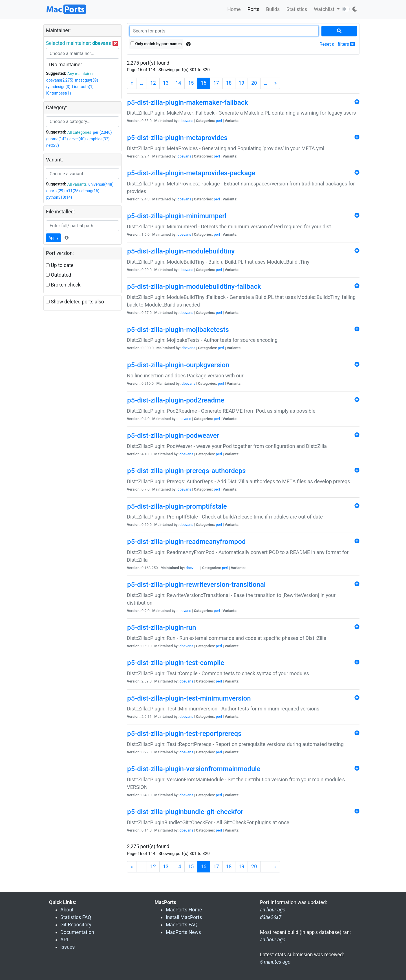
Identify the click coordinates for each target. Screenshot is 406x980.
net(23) (53, 145)
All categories (79, 132)
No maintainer (64, 65)
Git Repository (76, 925)
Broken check (63, 285)
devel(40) (78, 139)
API (64, 940)
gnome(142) (57, 139)
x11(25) (73, 191)
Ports (253, 9)
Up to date (60, 265)
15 (191, 83)
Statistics (297, 9)
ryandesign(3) (58, 87)
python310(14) (59, 197)
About (67, 910)
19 (242, 83)
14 (178, 83)
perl (219, 121)
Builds (273, 9)
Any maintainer (81, 74)
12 (153, 83)
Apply (53, 238)
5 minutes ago (275, 962)
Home (234, 9)
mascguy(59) (87, 80)
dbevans (187, 121)
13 (166, 83)
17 (216, 83)
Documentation (77, 932)
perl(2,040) (102, 132)
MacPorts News (183, 932)
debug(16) (90, 191)
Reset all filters (337, 44)
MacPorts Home (184, 910)
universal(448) (101, 184)
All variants (77, 184)
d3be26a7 (271, 917)
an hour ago (273, 940)
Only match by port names (156, 44)
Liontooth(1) (83, 87)
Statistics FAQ (76, 917)
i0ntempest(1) (59, 93)
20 (254, 83)
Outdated (59, 275)
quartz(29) (55, 191)
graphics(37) (99, 139)
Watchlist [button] (325, 9)
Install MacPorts (184, 917)
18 (229, 83)
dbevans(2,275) (60, 80)
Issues (68, 947)
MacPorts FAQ (182, 925)
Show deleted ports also (75, 302)
